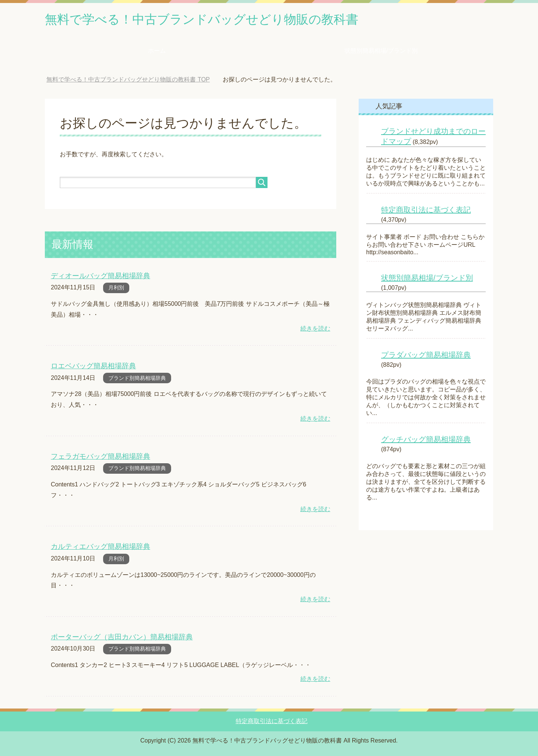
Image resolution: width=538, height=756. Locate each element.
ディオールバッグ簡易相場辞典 (101, 277)
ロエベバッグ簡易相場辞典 (93, 367)
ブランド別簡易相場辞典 (137, 379)
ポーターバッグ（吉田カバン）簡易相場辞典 (122, 637)
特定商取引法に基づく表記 (426, 211)
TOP (128, 81)
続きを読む (315, 330)
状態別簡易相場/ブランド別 (381, 52)
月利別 (116, 289)
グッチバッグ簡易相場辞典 (426, 441)
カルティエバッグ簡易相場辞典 (101, 546)
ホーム (157, 52)
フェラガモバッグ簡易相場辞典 (101, 457)
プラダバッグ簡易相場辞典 (426, 356)
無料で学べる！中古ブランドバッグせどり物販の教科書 (216, 20)
